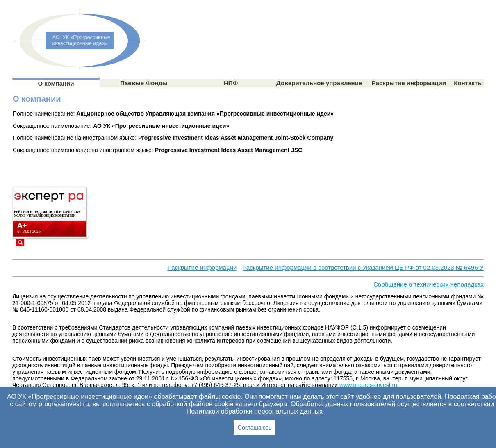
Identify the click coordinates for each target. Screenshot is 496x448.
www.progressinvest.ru (368, 385)
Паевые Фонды (144, 83)
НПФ (231, 83)
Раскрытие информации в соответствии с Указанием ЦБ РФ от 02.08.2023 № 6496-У (363, 267)
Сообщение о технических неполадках (429, 284)
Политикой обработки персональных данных (255, 411)
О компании (56, 83)
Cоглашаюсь (255, 428)
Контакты (468, 83)
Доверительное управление (319, 83)
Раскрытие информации (409, 83)
